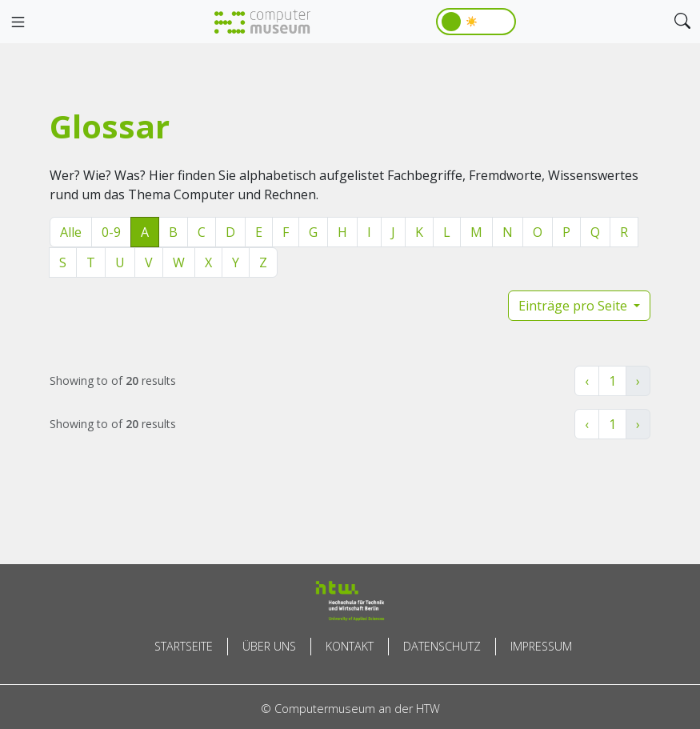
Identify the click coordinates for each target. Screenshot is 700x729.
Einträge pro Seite (574, 306)
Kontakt (350, 646)
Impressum (541, 646)
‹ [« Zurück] (587, 381)
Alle (71, 232)
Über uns (269, 646)
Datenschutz (442, 646)
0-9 (111, 232)
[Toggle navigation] (18, 22)
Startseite (184, 646)
